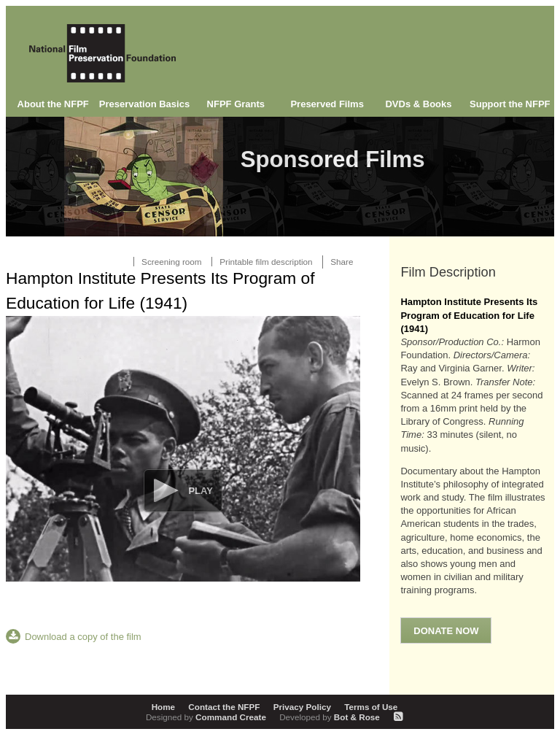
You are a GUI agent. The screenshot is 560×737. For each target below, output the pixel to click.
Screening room (172, 262)
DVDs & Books (418, 104)
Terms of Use (371, 707)
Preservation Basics (144, 104)
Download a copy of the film (83, 637)
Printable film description (266, 262)
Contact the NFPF (224, 707)
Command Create (207, 717)
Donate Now (446, 631)
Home (163, 707)
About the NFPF (53, 104)
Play (200, 491)
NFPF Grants (236, 104)
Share (342, 262)
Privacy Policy (302, 707)
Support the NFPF (510, 104)
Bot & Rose (331, 717)
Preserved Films (327, 104)
